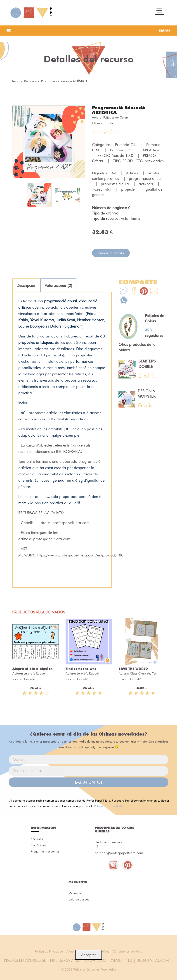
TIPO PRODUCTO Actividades (138, 161)
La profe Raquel (35, 673)
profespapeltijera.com (71, 523)
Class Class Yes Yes (143, 673)
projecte (129, 189)
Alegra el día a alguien (32, 669)
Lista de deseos (79, 899)
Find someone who (81, 669)
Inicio (16, 81)
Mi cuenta (75, 893)
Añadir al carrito (111, 253)
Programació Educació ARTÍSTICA (119, 110)
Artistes (133, 173)
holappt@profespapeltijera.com (119, 853)
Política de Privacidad (108, 806)
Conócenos (39, 845)
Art (114, 173)
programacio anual (145, 178)
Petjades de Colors (116, 117)
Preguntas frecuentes (45, 851)
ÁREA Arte (151, 150)
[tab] (26, 285)
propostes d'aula (115, 184)
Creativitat (103, 189)
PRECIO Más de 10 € (116, 155)
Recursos (30, 81)
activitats (146, 184)
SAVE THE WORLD (133, 669)
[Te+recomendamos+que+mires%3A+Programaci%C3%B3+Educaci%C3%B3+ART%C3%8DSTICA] (134, 292)
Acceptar (89, 955)
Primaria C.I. (126, 145)
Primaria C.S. (122, 150)
